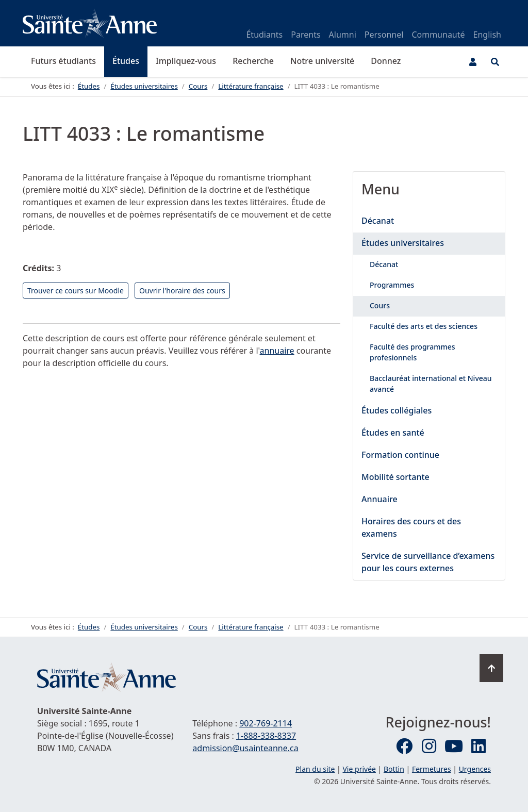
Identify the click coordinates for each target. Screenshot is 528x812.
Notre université (322, 61)
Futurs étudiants (63, 61)
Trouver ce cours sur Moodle (76, 291)
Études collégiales (397, 410)
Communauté (438, 35)
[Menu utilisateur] (473, 62)
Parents (306, 35)
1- (266, 736)
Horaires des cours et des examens (411, 527)
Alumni (343, 35)
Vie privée (359, 769)
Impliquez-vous (186, 61)
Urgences (475, 769)
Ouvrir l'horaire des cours (182, 291)
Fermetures (432, 769)
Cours (380, 305)
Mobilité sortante (395, 477)
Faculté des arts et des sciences (424, 326)
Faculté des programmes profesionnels (412, 352)
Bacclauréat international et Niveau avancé (431, 384)
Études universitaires (403, 243)
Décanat (378, 221)
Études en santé (393, 433)
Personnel (384, 35)
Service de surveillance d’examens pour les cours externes (428, 562)
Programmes (392, 285)
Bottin (394, 769)
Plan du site (315, 769)
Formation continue (400, 455)
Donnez (386, 61)
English (487, 35)
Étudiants (264, 35)
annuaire (277, 351)
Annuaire (379, 499)
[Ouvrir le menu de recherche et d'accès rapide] (495, 62)
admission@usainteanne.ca (245, 748)
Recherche (253, 61)
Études (126, 61)
